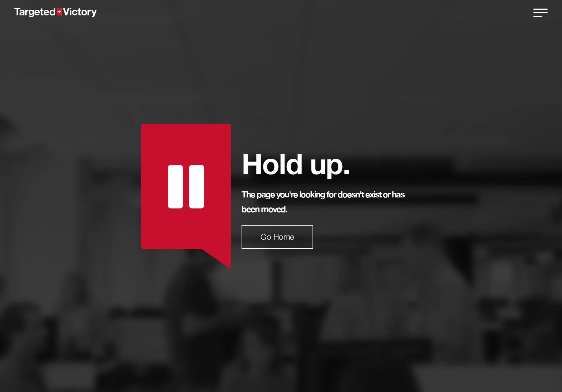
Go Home (277, 237)
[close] (540, 13)
